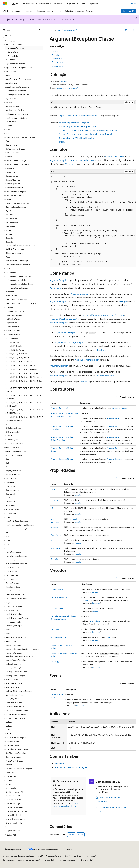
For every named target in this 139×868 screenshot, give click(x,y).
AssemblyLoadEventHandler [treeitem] (17, 95)
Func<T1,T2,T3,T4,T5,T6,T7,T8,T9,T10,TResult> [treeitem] (24, 377)
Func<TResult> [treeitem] (12, 338)
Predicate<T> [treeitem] (11, 772)
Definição (56, 51)
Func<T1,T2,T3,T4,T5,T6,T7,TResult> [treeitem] (20, 365)
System (64, 81)
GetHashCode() (57, 608)
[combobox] (23, 36)
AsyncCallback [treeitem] (11, 98)
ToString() (55, 662)
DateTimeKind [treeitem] (11, 219)
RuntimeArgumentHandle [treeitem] (16, 811)
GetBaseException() (59, 597)
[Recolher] (40, 30)
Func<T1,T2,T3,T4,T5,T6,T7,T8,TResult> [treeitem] (21, 369)
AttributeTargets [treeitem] (12, 106)
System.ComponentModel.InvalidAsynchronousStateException (88, 130)
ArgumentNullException (112, 315)
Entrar (133, 3)
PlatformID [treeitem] (10, 765)
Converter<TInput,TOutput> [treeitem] (17, 203)
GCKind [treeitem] (9, 436)
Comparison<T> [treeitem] (12, 153)
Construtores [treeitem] (13, 52)
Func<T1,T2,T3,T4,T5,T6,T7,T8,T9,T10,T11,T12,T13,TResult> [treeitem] (24, 397)
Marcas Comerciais (68, 860)
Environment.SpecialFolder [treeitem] (16, 280)
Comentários (57, 59)
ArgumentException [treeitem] (16, 48)
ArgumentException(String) (62, 459)
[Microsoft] (5, 4)
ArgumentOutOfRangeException (65, 319)
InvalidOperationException (87, 360)
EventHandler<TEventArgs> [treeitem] (17, 299)
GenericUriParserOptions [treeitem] (16, 451)
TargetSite (55, 559)
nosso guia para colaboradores (67, 805)
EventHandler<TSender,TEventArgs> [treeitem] (21, 303)
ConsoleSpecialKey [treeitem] (13, 184)
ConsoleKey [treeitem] (10, 172)
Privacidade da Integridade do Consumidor (21, 860)
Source (54, 540)
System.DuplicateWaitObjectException (77, 138)
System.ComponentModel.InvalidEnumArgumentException (87, 134)
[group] (93, 220)
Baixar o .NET (129, 11)
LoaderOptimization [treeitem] (14, 614)
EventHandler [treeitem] (11, 296)
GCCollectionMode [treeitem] (13, 428)
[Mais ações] (133, 30)
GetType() (55, 629)
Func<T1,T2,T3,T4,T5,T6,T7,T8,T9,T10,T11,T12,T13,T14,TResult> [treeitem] (24, 404)
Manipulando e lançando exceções (71, 767)
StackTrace (55, 548)
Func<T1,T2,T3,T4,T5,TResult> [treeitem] (18, 358)
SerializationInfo (95, 621)
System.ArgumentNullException (74, 123)
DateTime (101, 350)
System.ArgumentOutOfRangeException (78, 126)
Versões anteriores (54, 856)
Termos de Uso (50, 860)
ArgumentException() (60, 408)
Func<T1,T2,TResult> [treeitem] (14, 346)
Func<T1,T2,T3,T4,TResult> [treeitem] (16, 354)
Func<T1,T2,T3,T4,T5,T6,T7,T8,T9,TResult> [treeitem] (23, 373)
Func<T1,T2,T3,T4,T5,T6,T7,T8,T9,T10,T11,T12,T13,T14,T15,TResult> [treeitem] (24, 411)
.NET (59, 30)
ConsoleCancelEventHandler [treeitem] (17, 164)
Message (69, 164)
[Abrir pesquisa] (127, 4)
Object (62, 116)
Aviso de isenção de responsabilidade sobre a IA (23, 856)
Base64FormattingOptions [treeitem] (16, 118)
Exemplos (56, 55)
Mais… (62, 142)
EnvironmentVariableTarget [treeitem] (16, 288)
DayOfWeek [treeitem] (10, 226)
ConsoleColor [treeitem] (11, 168)
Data (53, 489)
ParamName (55, 288)
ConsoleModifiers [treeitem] (13, 180)
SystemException (89, 116)
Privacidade (90, 856)
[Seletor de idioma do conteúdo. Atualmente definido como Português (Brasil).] (14, 850)
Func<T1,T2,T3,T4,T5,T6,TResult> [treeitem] (19, 361)
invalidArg (85, 381)
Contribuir (78, 856)
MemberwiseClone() (59, 637)
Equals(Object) (57, 589)
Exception (73, 116)
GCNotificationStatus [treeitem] (14, 443)
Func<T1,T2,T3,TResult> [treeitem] (15, 350)
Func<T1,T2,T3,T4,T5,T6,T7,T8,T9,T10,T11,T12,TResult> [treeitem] (24, 390)
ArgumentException (114, 156)
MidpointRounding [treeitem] (13, 664)
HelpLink (54, 500)
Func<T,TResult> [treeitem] (12, 342)
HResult (54, 508)
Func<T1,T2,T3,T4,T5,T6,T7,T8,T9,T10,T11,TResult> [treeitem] (24, 383)
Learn (52, 30)
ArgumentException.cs (67, 88)
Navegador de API (71, 30)
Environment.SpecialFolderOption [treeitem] (19, 284)
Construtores (57, 62)
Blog (67, 856)
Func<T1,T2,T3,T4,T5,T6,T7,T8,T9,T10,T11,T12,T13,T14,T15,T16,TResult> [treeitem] (24, 419)
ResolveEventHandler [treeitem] (14, 807)
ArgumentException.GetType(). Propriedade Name (73, 160)
